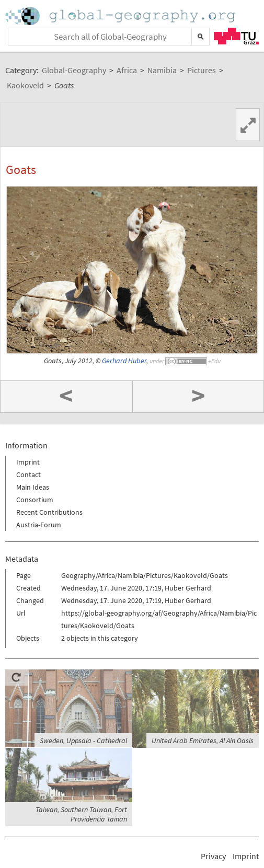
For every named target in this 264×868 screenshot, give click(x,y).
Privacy (213, 856)
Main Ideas (33, 487)
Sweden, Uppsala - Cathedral (83, 740)
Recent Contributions (49, 512)
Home (121, 16)
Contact (28, 474)
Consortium (35, 500)
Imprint (28, 462)
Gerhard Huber (124, 361)
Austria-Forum (39, 525)
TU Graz (236, 36)
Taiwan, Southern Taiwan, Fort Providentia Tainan (81, 814)
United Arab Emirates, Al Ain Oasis (203, 740)
